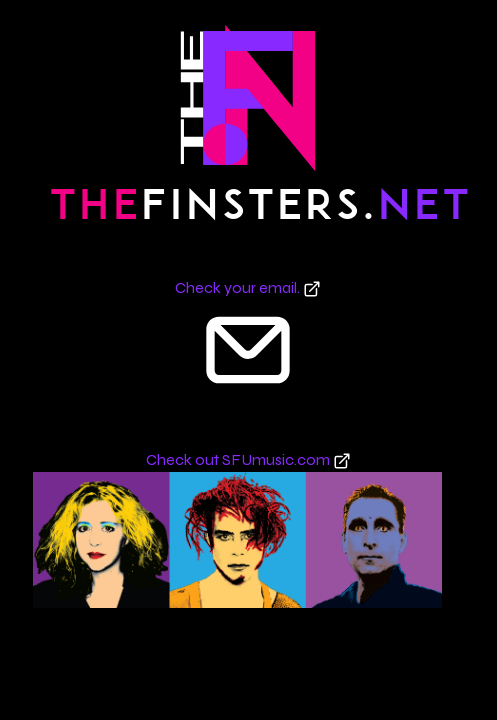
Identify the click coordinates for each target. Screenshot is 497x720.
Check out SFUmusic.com (248, 459)
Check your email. (248, 287)
